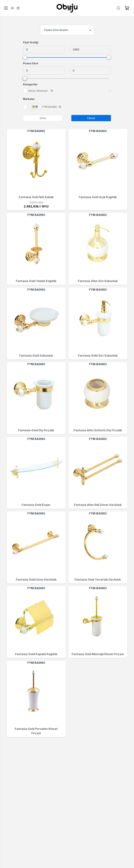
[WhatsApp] (13, 8)
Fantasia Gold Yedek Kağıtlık (36, 281)
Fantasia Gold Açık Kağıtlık (98, 197)
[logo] (67, 8)
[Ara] (118, 8)
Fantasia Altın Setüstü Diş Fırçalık (98, 430)
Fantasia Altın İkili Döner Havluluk (98, 505)
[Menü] (5, 8)
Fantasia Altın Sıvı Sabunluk (98, 281)
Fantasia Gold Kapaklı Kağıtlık (36, 654)
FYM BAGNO (36, 131)
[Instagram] (18, 8)
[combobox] (67, 30)
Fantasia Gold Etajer (36, 505)
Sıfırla (43, 118)
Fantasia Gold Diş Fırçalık (36, 430)
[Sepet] (127, 8)
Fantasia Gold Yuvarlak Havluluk (98, 580)
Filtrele (91, 118)
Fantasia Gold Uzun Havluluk (36, 580)
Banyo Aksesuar (38, 91)
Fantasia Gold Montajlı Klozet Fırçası (98, 654)
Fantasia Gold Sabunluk (36, 355)
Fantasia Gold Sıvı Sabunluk (98, 355)
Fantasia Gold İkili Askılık (36, 197)
